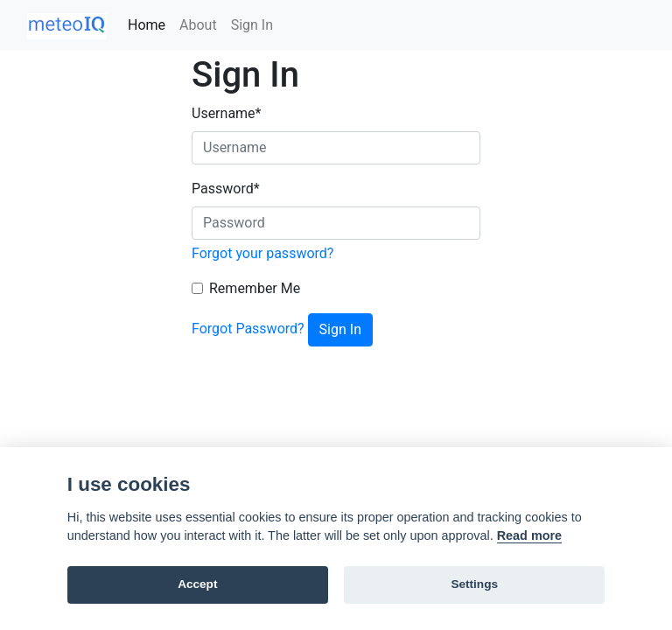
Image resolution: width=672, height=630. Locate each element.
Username (226, 113)
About (198, 25)
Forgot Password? (248, 329)
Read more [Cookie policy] (529, 535)
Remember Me (255, 288)
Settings (474, 584)
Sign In (252, 25)
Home (147, 25)
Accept (197, 584)
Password (226, 189)
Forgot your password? (262, 253)
